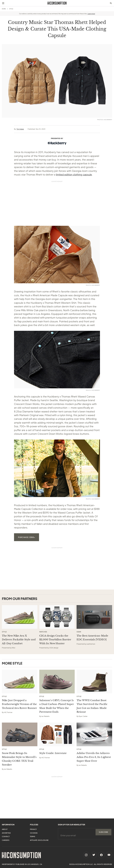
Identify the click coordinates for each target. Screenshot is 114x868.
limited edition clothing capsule (74, 174)
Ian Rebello (45, 716)
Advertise (6, 833)
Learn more (91, 14)
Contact (6, 837)
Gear (79, 632)
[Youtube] (109, 855)
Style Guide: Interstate (53, 753)
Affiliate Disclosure (39, 840)
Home (4, 9)
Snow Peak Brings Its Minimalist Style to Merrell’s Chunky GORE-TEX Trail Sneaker (19, 759)
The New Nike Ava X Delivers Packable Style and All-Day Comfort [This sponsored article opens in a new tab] (19, 640)
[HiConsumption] (57, 3)
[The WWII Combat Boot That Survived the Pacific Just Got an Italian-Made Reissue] (94, 682)
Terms (33, 837)
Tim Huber (20, 129)
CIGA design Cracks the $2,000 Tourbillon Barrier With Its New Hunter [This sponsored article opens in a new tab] (55, 640)
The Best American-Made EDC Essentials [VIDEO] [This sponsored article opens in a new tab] (92, 638)
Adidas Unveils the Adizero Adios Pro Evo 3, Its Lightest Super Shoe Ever (94, 757)
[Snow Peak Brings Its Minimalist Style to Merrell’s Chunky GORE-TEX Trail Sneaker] (20, 734)
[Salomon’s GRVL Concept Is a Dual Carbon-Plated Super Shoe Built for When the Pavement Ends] (57, 682)
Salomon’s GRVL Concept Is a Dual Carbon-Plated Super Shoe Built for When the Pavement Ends (57, 706)
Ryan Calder (83, 716)
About (5, 829)
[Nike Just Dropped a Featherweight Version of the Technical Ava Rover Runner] (20, 682)
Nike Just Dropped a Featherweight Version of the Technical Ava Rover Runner (19, 704)
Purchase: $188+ (27, 537)
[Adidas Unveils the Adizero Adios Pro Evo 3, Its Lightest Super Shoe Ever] (94, 734)
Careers (6, 840)
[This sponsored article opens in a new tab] (20, 617)
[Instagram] (86, 855)
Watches (43, 632)
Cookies (34, 833)
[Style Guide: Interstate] (57, 734)
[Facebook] (101, 855)
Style (11, 9)
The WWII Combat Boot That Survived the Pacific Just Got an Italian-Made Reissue (92, 706)
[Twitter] (94, 855)
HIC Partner (8, 712)
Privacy (33, 829)
